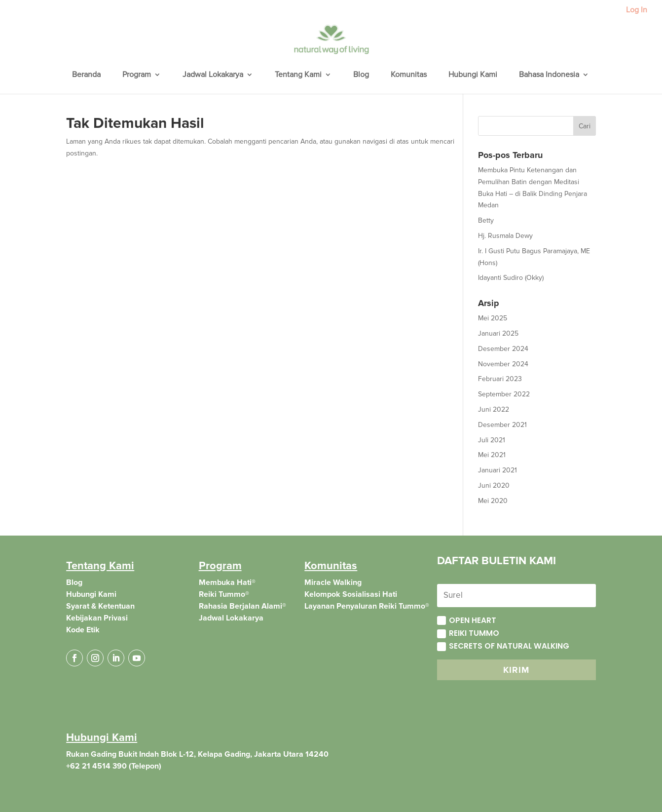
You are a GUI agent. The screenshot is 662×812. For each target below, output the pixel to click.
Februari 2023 (500, 379)
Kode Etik (83, 630)
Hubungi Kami (473, 75)
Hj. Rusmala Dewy (505, 236)
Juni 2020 (494, 485)
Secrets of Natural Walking (503, 646)
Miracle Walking (333, 582)
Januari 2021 (497, 470)
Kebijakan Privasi (97, 618)
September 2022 (504, 394)
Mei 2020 (493, 501)
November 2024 (503, 364)
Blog (361, 75)
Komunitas (409, 75)
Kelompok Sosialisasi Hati (351, 594)
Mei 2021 (492, 455)
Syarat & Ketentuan (100, 606)
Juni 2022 (494, 409)
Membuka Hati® (227, 582)
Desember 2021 (502, 425)
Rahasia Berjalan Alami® (242, 606)
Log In (637, 10)
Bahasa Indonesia (549, 75)
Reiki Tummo (468, 633)
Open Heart (467, 620)
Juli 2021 (492, 440)
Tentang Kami (298, 75)
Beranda (86, 75)
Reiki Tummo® (224, 594)
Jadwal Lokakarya (213, 75)
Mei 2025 (493, 318)
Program (137, 75)
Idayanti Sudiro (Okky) (511, 278)
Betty (486, 220)
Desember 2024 (503, 349)
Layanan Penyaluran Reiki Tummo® (367, 606)
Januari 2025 (498, 333)
